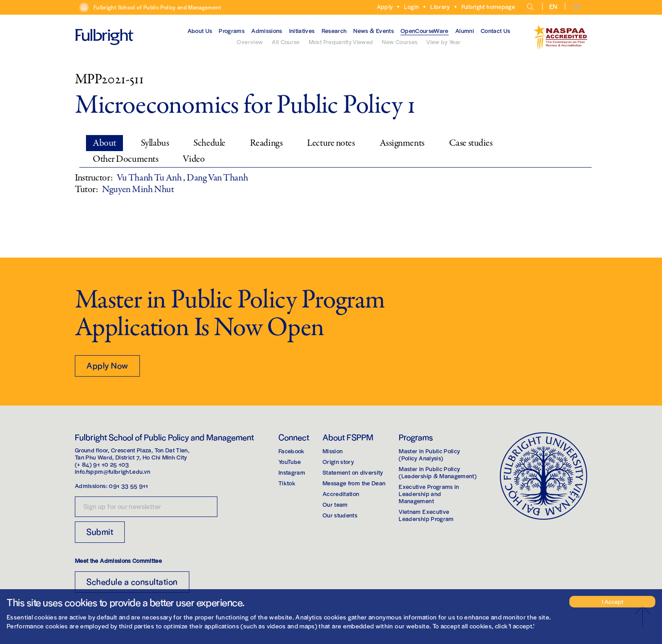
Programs (232, 31)
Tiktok (287, 483)
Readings (266, 143)
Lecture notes (331, 143)
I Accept (613, 601)
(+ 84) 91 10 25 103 (102, 464)
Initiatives (302, 31)
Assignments (402, 143)
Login (411, 6)
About (104, 143)
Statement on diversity (353, 472)
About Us (200, 31)
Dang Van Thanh (217, 178)
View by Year (443, 42)
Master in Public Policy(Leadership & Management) (438, 472)
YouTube (290, 461)
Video (194, 159)
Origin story (338, 461)
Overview (250, 42)
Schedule (209, 143)
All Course (286, 42)
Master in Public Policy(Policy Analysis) (429, 454)
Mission (333, 451)
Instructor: (94, 178)
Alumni (465, 31)
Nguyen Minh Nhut (138, 189)
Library (440, 6)
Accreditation (341, 494)
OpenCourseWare (425, 31)
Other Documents (125, 159)
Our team (335, 504)
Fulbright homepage (488, 6)
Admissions (267, 31)
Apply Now (107, 365)
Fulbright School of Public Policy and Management (157, 7)
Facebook (292, 451)
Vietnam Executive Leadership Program (426, 515)
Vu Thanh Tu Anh (150, 178)
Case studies (471, 143)
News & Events (374, 31)
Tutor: (86, 189)
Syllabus (155, 143)
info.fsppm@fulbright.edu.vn (112, 471)
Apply (385, 6)
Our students (340, 515)
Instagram (292, 472)
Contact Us (496, 31)
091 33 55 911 (129, 486)
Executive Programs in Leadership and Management (429, 494)
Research (334, 31)
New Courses (400, 42)
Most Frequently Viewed (341, 42)
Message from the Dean (354, 483)
